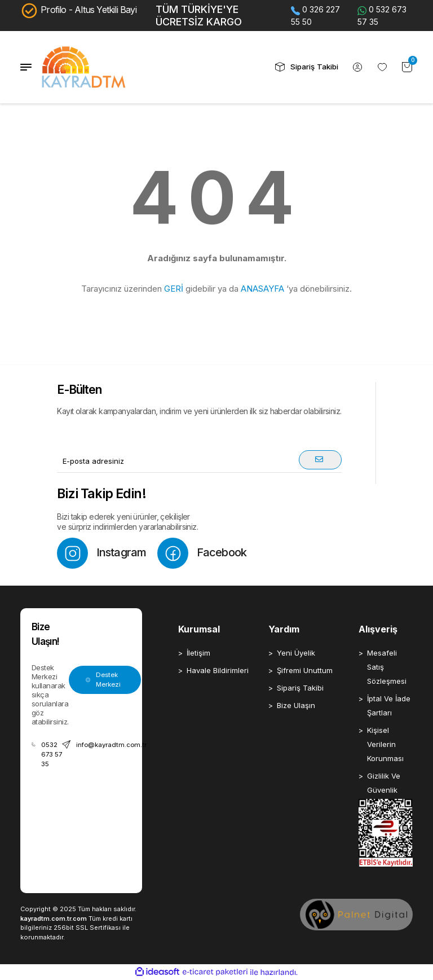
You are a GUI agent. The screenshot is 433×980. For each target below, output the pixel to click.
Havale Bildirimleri (218, 670)
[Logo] (84, 67)
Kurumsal (199, 629)
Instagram (101, 553)
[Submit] (320, 460)
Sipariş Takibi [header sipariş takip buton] (307, 67)
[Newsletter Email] (199, 462)
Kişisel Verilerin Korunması (385, 744)
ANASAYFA (262, 289)
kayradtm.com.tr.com (54, 919)
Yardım (284, 629)
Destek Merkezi (103, 680)
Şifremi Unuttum (305, 670)
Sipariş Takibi (300, 688)
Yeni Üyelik (296, 653)
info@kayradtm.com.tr (104, 744)
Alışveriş (378, 629)
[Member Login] (357, 67)
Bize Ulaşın (296, 705)
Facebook (202, 553)
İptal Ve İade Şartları (389, 706)
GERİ (174, 289)
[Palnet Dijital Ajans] (356, 914)
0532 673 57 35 (47, 754)
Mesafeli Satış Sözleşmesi (387, 667)
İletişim (198, 653)
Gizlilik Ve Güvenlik (384, 783)
